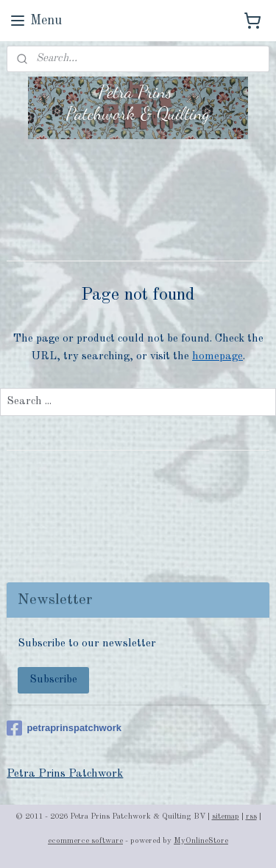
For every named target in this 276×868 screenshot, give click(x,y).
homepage (217, 356)
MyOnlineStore (201, 841)
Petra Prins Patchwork (65, 774)
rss (251, 817)
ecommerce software (85, 841)
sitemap (226, 817)
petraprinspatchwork (64, 728)
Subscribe (53, 680)
